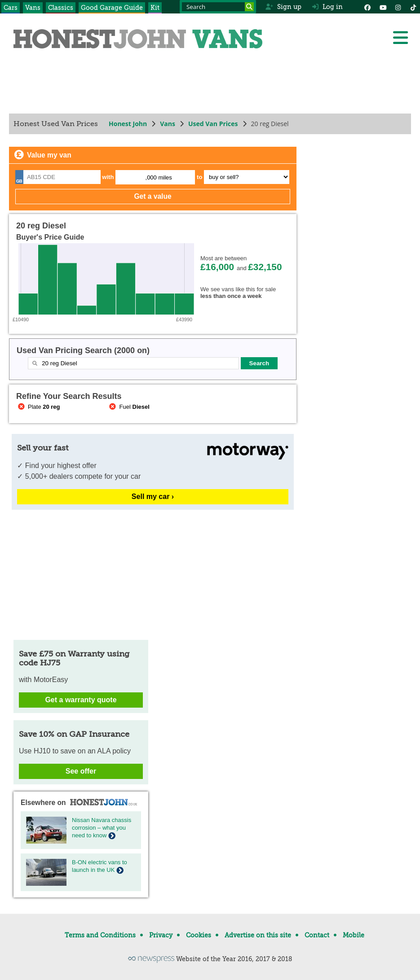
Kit (155, 8)
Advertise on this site (258, 935)
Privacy (161, 935)
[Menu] (400, 38)
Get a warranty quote (81, 700)
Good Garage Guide (112, 8)
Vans (33, 8)
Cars (11, 8)
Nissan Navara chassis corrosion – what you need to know (102, 828)
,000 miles (159, 177)
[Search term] (218, 7)
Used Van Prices (213, 124)
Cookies (199, 935)
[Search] (249, 7)
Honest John (128, 124)
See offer (81, 771)
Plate (38, 407)
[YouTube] (383, 7)
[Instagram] (398, 7)
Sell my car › (153, 497)
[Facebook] (367, 7)
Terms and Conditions (100, 935)
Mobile (354, 935)
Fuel (129, 407)
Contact (317, 935)
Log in (327, 7)
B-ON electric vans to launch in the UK (99, 866)
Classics (61, 8)
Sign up (283, 7)
